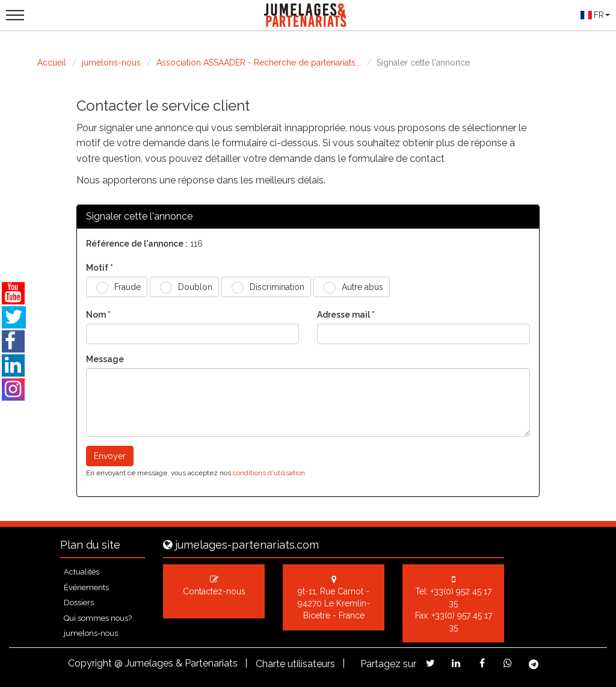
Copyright (90, 663)
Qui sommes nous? (98, 618)
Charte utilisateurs (295, 664)
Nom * (98, 315)
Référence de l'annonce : (137, 244)
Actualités (82, 572)
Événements (86, 587)
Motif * (100, 268)
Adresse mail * (346, 315)
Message (105, 359)
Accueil (52, 63)
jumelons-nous (111, 63)
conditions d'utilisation (269, 473)
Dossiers (79, 602)
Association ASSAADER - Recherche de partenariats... (259, 63)
